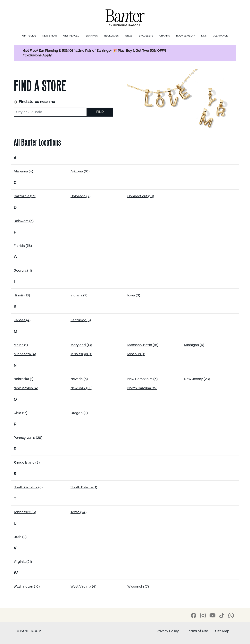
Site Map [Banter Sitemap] (222, 631)
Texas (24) (79, 512)
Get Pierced (71, 36)
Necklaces (111, 36)
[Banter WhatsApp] (231, 615)
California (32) (25, 196)
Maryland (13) (81, 345)
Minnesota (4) (25, 354)
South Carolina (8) (28, 487)
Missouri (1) (136, 354)
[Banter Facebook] (194, 615)
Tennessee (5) (25, 512)
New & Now (50, 36)
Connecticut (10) (141, 196)
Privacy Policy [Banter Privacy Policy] (168, 631)
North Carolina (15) (142, 388)
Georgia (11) (23, 271)
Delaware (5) (24, 221)
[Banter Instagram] (203, 615)
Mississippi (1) (81, 354)
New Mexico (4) (26, 388)
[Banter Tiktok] (222, 615)
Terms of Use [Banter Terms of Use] (198, 631)
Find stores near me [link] (34, 102)
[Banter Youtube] (212, 615)
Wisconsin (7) (138, 587)
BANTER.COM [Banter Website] (29, 631)
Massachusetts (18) (143, 345)
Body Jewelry (186, 36)
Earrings (92, 36)
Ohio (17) (21, 413)
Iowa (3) (134, 295)
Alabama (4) (23, 171)
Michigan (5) (194, 345)
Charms (165, 36)
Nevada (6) (79, 379)
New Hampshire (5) (142, 379)
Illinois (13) (22, 295)
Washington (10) (27, 587)
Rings (129, 36)
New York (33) (81, 388)
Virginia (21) (23, 562)
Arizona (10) (80, 171)
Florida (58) (23, 246)
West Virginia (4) (83, 587)
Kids (204, 36)
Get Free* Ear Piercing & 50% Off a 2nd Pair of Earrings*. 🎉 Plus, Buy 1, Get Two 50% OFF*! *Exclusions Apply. (94, 53)
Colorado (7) (80, 196)
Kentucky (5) (81, 320)
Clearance (220, 36)
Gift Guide (29, 36)
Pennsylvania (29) (28, 438)
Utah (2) (20, 537)
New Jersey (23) (197, 379)
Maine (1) (21, 345)
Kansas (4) (22, 320)
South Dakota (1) (84, 487)
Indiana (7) (79, 295)
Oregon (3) (79, 413)
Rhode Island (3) (27, 463)
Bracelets (146, 36)
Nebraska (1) (24, 379)
